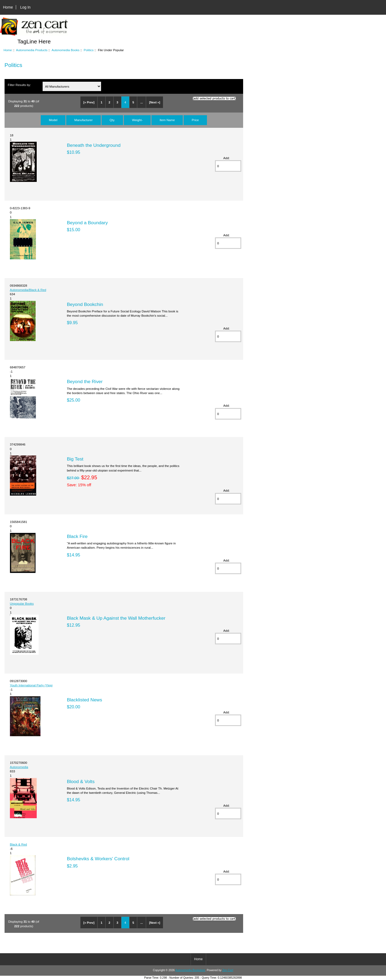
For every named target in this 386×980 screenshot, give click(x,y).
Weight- (137, 120)
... (142, 102)
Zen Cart (228, 970)
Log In (25, 7)
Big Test (75, 459)
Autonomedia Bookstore (190, 970)
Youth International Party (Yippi (31, 685)
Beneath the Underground (94, 145)
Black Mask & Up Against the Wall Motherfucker (116, 618)
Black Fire (77, 536)
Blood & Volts (81, 781)
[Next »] (155, 102)
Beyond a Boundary (87, 223)
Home (8, 7)
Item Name (167, 120)
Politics (89, 50)
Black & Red (18, 844)
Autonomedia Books (65, 50)
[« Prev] (89, 102)
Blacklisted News (84, 700)
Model (53, 120)
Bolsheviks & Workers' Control (98, 859)
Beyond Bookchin (85, 304)
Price (195, 120)
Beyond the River (85, 381)
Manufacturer (83, 120)
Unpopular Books (22, 603)
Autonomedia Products (32, 50)
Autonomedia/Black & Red (28, 290)
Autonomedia (19, 767)
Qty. (112, 120)
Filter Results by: (19, 85)
